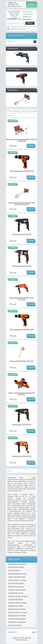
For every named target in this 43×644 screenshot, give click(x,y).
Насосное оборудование (15, 600)
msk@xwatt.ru (27, 17)
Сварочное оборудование (16, 584)
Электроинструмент (15, 29)
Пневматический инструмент (17, 616)
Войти (34, 632)
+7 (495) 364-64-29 (28, 14)
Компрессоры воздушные (16, 587)
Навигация (12, 632)
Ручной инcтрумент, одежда (17, 619)
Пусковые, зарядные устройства (18, 596)
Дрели (21, 29)
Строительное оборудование (17, 622)
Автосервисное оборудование (17, 564)
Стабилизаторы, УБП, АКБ (16, 593)
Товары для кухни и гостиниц (17, 613)
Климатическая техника (15, 606)
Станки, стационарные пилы (17, 577)
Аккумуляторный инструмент (17, 574)
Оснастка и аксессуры (15, 625)
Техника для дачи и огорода (17, 580)
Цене (20, 111)
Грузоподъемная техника (16, 567)
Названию (16, 111)
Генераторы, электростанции (17, 590)
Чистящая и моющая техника (17, 603)
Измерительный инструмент (17, 609)
